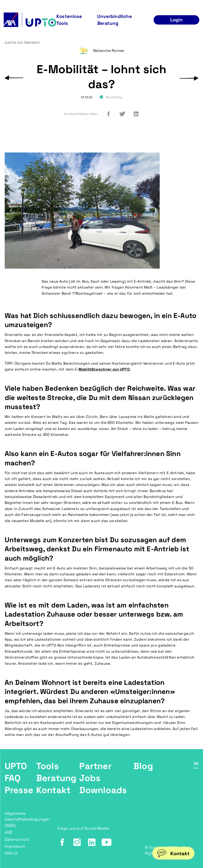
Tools (47, 766)
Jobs (90, 778)
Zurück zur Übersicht (22, 43)
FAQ (13, 778)
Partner (95, 766)
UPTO (16, 766)
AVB (8, 832)
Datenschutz (17, 839)
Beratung (56, 778)
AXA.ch (11, 853)
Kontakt (53, 790)
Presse (19, 790)
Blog (143, 766)
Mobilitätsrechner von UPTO (104, 369)
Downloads (103, 790)
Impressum (15, 846)
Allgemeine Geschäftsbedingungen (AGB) (27, 819)
